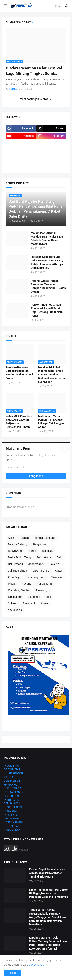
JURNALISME (12, 781)
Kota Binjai (14, 577)
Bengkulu (48, 551)
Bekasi (33, 551)
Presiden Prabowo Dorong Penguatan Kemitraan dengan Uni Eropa (19, 373)
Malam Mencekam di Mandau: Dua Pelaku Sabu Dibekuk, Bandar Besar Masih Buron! (47, 238)
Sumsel (45, 603)
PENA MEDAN (12, 830)
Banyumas (40, 544)
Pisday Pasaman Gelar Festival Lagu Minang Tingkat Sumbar (34, 71)
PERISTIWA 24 (12, 788)
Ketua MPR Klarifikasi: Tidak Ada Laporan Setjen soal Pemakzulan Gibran (19, 422)
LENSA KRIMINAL (14, 822)
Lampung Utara (36, 577)
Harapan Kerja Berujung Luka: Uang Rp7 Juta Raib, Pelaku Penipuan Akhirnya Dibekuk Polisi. (47, 262)
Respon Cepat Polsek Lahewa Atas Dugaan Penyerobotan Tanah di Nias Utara (47, 873)
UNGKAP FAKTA (13, 792)
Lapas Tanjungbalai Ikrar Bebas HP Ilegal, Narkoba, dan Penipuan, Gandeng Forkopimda (49, 893)
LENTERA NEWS (14, 807)
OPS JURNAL (12, 796)
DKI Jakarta (44, 557)
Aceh (11, 538)
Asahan (24, 538)
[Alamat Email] (36, 468)
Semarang (41, 590)
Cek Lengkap (36, 965)
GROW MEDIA (12, 769)
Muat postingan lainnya (34, 99)
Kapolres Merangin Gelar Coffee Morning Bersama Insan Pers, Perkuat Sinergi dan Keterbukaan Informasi (48, 943)
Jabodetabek (36, 564)
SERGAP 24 (11, 826)
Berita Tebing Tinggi (20, 557)
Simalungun (15, 597)
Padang (27, 584)
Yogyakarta (15, 610)
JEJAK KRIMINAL (14, 773)
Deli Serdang (15, 564)
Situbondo (34, 597)
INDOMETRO (12, 766)
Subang (13, 603)
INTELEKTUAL (12, 815)
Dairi (60, 557)
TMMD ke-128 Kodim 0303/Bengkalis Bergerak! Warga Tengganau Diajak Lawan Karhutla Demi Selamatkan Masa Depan (49, 917)
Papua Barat (44, 584)
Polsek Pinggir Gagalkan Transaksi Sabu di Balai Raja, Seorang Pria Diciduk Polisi (47, 310)
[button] (5, 6)
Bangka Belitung (18, 544)
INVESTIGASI (12, 800)
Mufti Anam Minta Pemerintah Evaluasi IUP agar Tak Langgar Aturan (51, 422)
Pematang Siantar (19, 590)
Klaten (59, 571)
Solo (48, 597)
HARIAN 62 (11, 785)
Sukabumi (29, 603)
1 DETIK (9, 777)
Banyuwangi (16, 551)
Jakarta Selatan (18, 571)
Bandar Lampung (45, 538)
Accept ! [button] (12, 973)
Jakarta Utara (41, 571)
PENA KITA (10, 811)
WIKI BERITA (11, 818)
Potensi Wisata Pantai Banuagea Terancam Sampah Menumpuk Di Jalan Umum (48, 286)
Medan (12, 584)
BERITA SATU (12, 803)
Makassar (57, 577)
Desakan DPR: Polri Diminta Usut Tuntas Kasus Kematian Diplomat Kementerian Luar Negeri (52, 375)
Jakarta (54, 564)
